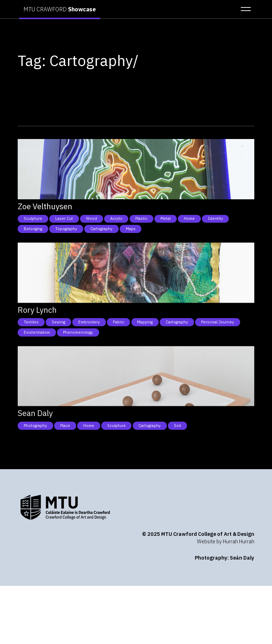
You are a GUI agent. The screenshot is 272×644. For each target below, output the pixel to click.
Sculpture (33, 218)
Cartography (101, 229)
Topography (66, 229)
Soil (177, 426)
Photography (35, 426)
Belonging (33, 229)
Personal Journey (218, 322)
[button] (244, 9)
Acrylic (116, 218)
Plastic (141, 218)
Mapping (145, 322)
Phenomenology (78, 332)
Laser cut (64, 218)
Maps (131, 229)
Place (65, 426)
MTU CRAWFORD (60, 9)
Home (189, 218)
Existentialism (37, 332)
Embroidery (89, 322)
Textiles (31, 322)
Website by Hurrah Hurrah (226, 541)
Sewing (58, 322)
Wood (92, 218)
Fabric (119, 322)
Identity (216, 218)
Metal (166, 218)
